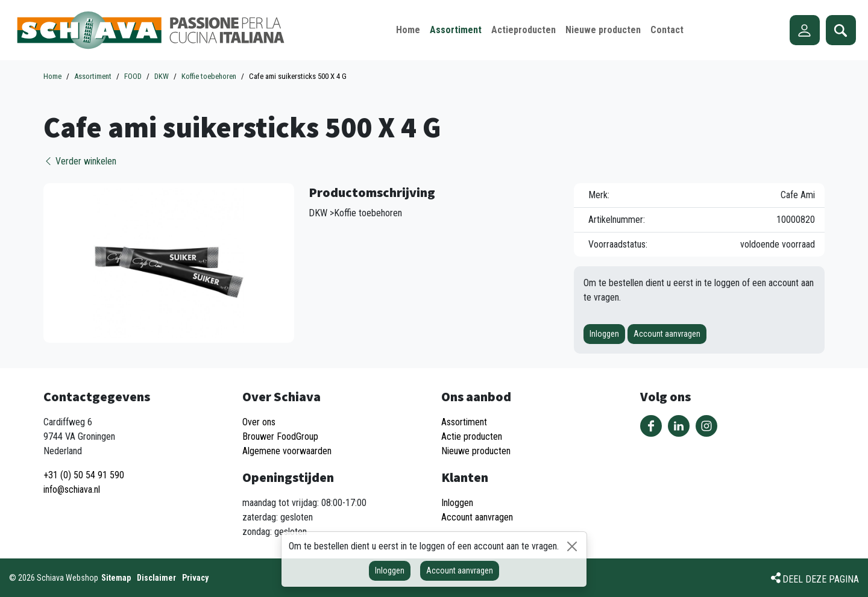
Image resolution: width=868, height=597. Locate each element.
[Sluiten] (572, 546)
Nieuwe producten (476, 451)
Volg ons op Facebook (651, 426)
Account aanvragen (667, 334)
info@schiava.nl (72, 489)
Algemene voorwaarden (287, 451)
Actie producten (472, 436)
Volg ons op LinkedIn (679, 426)
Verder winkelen (80, 161)
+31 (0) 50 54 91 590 (84, 475)
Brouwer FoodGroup (280, 436)
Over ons (259, 422)
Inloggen (604, 334)
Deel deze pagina (821, 579)
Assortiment (464, 422)
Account (805, 30)
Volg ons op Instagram (706, 426)
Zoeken (841, 30)
